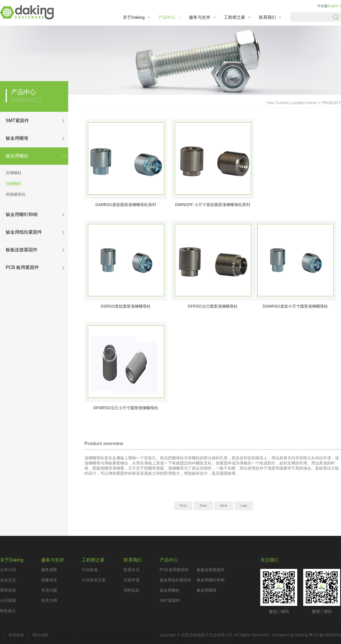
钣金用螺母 (17, 138)
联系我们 (267, 17)
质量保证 (49, 580)
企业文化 (8, 580)
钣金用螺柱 (17, 156)
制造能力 (8, 611)
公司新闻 (8, 600)
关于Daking (134, 17)
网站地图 (40, 635)
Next (224, 506)
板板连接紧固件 (22, 250)
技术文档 (49, 600)
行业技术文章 (94, 580)
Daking (302, 635)
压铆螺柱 (14, 173)
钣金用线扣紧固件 (24, 232)
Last (244, 506)
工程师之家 (235, 17)
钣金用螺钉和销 (22, 214)
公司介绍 (8, 570)
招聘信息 (132, 590)
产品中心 (167, 17)
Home (311, 103)
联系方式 (132, 570)
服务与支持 (200, 17)
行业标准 (90, 570)
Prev (203, 506)
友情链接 (16, 635)
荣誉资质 (8, 590)
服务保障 (49, 570)
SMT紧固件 (17, 121)
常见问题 (49, 590)
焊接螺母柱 (16, 194)
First (183, 506)
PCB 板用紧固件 (22, 267)
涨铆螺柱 (14, 184)
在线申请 (132, 580)
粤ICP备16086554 (324, 635)
